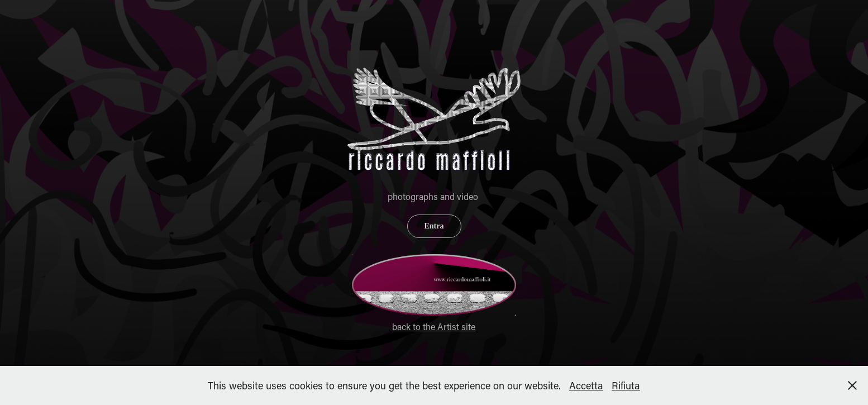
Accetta (586, 385)
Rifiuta (626, 385)
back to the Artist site (434, 327)
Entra (434, 226)
